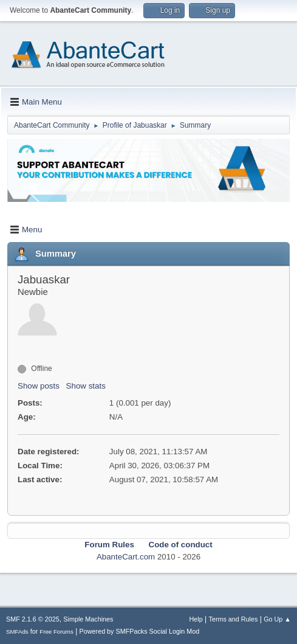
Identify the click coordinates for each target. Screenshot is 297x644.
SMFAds (17, 632)
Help (196, 619)
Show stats (86, 386)
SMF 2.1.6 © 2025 (33, 619)
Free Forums (56, 632)
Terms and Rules (234, 619)
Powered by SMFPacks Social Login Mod (140, 631)
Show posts (39, 386)
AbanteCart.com (126, 557)
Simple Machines (88, 619)
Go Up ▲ (277, 619)
